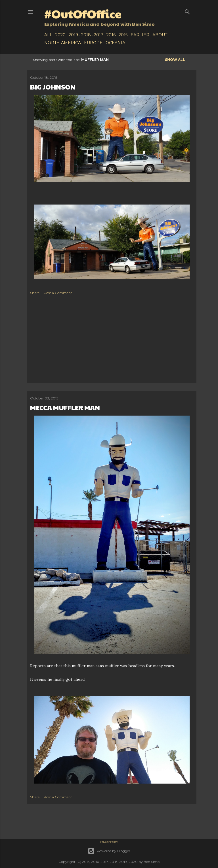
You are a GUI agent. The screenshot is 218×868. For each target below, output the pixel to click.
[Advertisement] (112, 340)
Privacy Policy (109, 842)
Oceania (115, 43)
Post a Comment (58, 293)
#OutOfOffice (83, 13)
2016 (111, 35)
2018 (86, 35)
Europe (93, 43)
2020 (60, 35)
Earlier (140, 35)
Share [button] (35, 293)
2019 (73, 35)
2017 (99, 35)
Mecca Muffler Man (65, 407)
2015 (123, 35)
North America (63, 43)
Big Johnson (53, 87)
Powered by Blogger (109, 851)
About (160, 35)
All (48, 35)
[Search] (187, 11)
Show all (175, 60)
